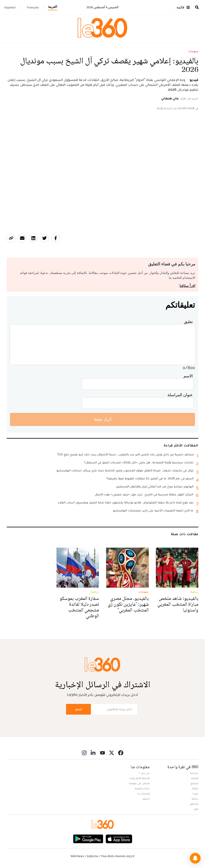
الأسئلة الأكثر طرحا (140, 778)
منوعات (193, 51)
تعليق (188, 322)
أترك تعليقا (103, 419)
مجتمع (194, 783)
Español (10, 7)
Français (33, 7)
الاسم (188, 376)
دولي (196, 809)
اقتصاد (195, 778)
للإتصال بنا (144, 794)
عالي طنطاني (170, 98)
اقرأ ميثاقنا (187, 286)
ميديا (196, 794)
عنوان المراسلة (180, 395)
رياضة (195, 799)
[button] (195, 858)
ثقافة (195, 788)
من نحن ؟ (144, 773)
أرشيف (146, 799)
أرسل (78, 709)
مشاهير (194, 804)
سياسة (194, 773)
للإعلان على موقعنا (139, 783)
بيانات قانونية (142, 788)
